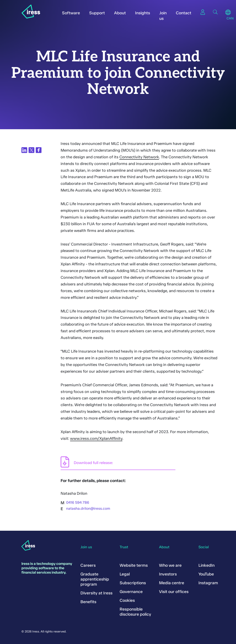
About (120, 13)
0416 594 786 (78, 502)
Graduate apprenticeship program (95, 579)
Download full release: (93, 463)
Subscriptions (133, 583)
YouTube (206, 574)
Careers (88, 565)
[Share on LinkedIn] (24, 150)
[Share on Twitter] (31, 150)
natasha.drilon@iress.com (88, 508)
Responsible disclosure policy (135, 612)
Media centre (172, 583)
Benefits (88, 602)
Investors (168, 574)
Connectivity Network (139, 157)
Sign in (203, 12)
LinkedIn (206, 565)
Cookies (127, 600)
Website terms (134, 565)
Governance (131, 592)
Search (215, 12)
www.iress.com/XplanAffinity (96, 438)
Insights (143, 13)
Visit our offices (174, 592)
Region (228, 12)
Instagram (208, 583)
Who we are (170, 565)
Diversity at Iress (96, 593)
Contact (184, 13)
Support (97, 13)
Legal (125, 574)
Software (71, 13)
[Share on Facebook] (39, 150)
